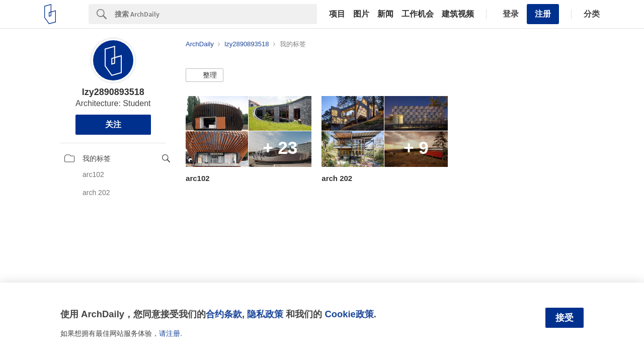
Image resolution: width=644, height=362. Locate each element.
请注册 (170, 333)
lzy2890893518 (113, 92)
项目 (337, 14)
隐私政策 (265, 314)
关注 (113, 124)
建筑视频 (458, 14)
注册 (543, 14)
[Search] (216, 14)
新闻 (385, 14)
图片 (361, 14)
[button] (205, 75)
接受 (565, 318)
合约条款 (224, 314)
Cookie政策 (349, 314)
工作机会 (418, 14)
